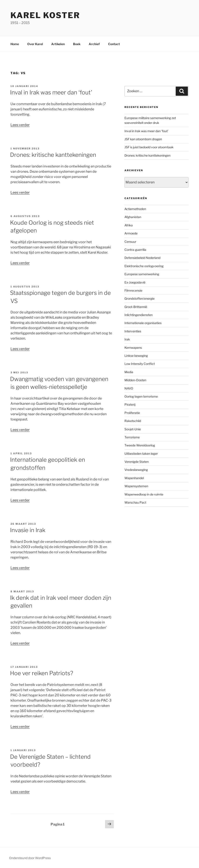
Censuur (130, 242)
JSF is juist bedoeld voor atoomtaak (149, 147)
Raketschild (133, 421)
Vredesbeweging (136, 470)
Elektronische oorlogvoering (144, 266)
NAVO (129, 388)
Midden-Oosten (135, 380)
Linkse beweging (136, 356)
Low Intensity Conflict (140, 364)
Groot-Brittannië (136, 307)
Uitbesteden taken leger (141, 454)
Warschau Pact (135, 502)
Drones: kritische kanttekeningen (53, 155)
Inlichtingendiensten (139, 315)
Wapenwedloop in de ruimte (144, 494)
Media (129, 372)
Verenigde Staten (137, 462)
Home (15, 44)
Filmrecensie (133, 290)
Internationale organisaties (143, 323)
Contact (114, 44)
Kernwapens (133, 348)
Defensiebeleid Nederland (142, 258)
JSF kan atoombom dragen (143, 139)
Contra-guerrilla (135, 250)
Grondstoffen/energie (139, 298)
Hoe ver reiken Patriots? (42, 673)
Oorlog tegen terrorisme (141, 396)
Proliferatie (132, 413)
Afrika (129, 225)
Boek (77, 44)
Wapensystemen (136, 486)
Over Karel (35, 44)
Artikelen (58, 44)
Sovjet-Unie (133, 429)
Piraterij (130, 404)
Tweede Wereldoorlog (140, 445)
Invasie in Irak (28, 530)
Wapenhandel (134, 478)
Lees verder (20, 125)
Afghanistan (133, 217)
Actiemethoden (135, 209)
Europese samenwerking (142, 274)
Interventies (133, 331)
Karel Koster (45, 15)
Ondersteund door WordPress (30, 858)
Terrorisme (132, 437)
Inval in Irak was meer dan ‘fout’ (51, 92)
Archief (94, 44)
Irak (127, 339)
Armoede (131, 233)
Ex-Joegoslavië (135, 282)
